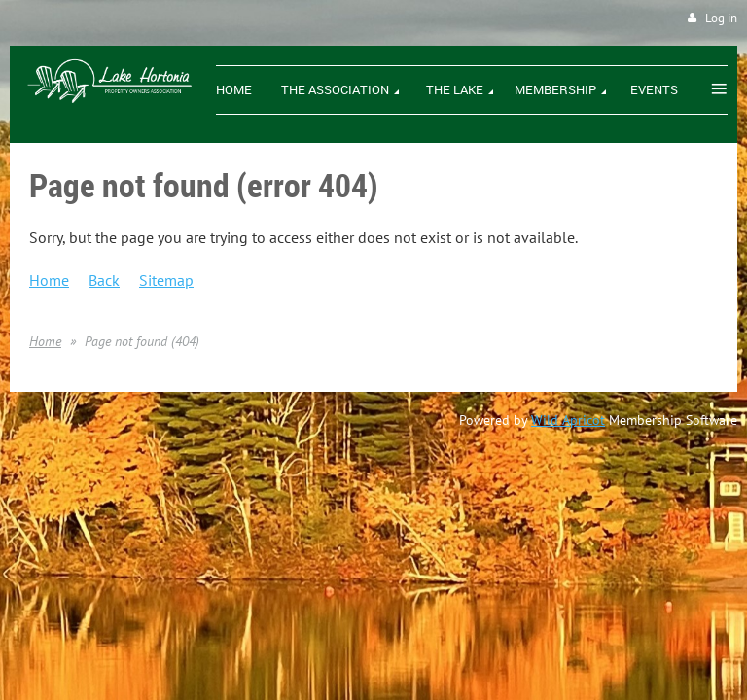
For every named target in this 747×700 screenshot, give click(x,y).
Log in (721, 18)
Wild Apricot (568, 420)
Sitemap (166, 280)
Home (49, 280)
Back (104, 280)
